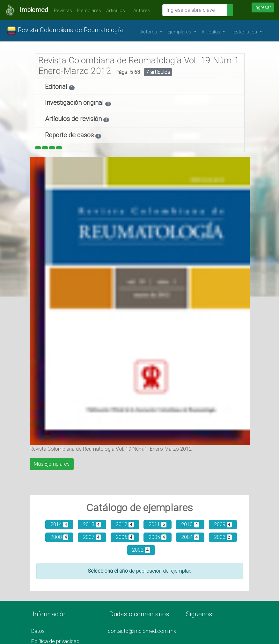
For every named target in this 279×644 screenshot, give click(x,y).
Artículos (116, 11)
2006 (125, 537)
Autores (140, 11)
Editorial (57, 87)
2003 (223, 537)
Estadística (246, 32)
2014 (59, 524)
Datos (38, 631)
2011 (158, 524)
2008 (59, 537)
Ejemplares (89, 11)
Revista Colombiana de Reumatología (65, 31)
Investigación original (75, 103)
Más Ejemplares (52, 464)
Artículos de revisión (74, 119)
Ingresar (263, 7)
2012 (125, 524)
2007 (92, 537)
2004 (190, 537)
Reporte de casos (70, 135)
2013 (92, 524)
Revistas (61, 11)
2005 (158, 537)
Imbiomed (34, 10)
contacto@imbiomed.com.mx (142, 631)
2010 (190, 524)
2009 (223, 524)
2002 (141, 550)
